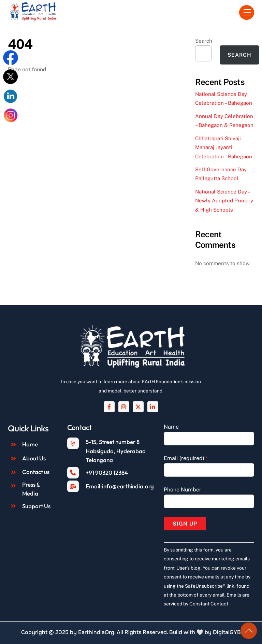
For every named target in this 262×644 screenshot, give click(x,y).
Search (204, 41)
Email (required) (186, 458)
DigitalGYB (227, 632)
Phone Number (183, 490)
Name (171, 427)
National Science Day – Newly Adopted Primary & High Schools (224, 201)
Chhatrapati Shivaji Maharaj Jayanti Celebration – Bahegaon (224, 147)
